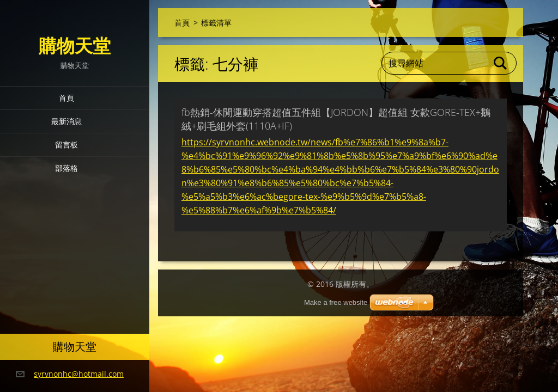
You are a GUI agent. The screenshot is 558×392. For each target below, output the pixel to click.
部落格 (66, 168)
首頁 (66, 98)
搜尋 (501, 63)
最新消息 (66, 121)
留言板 (66, 145)
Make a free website (336, 302)
